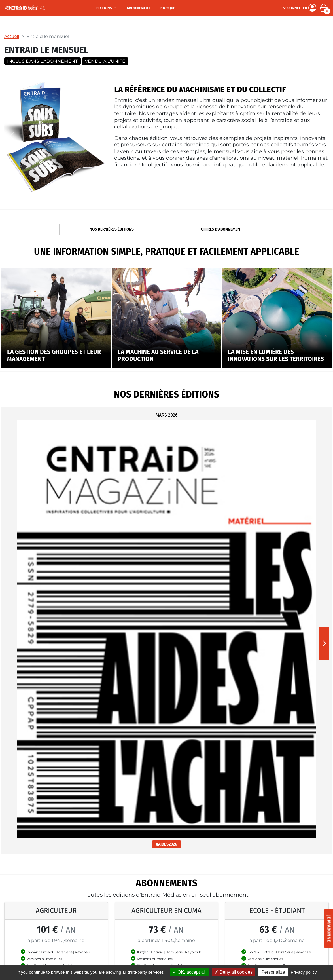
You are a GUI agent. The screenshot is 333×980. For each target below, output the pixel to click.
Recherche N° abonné (191, 925)
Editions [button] (105, 8)
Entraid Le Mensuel (27, 910)
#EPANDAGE (278, 534)
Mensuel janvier (78, 917)
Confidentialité (238, 925)
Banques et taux (78, 941)
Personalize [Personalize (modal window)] (273, 972)
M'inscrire (149, 825)
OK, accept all (189, 972)
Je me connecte (185, 910)
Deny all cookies (234, 972)
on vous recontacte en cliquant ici (167, 740)
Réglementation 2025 (84, 925)
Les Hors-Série (23, 925)
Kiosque (168, 8)
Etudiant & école (132, 925)
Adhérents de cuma (136, 917)
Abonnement (138, 8)
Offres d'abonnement (221, 229)
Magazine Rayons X (28, 917)
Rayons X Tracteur (81, 948)
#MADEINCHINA (167, 533)
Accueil (12, 36)
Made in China (76, 910)
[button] (324, 484)
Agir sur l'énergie (79, 956)
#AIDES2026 (55, 533)
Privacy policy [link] (304, 972)
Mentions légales (240, 917)
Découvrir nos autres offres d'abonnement (166, 702)
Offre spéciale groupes (139, 933)
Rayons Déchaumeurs (84, 933)
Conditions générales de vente (254, 933)
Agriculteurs (129, 910)
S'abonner (56, 679)
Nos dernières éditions (112, 229)
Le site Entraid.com (27, 933)
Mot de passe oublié (189, 917)
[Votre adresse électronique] (70, 825)
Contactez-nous (239, 910)
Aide (174, 933)
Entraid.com (21, 8)
